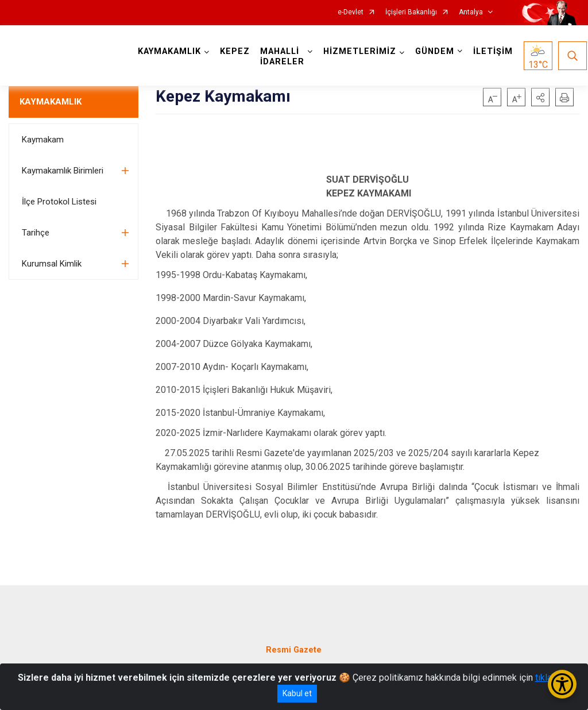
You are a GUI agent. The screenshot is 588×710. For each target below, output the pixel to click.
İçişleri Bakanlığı (411, 12)
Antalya (471, 12)
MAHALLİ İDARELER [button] (282, 57)
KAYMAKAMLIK (51, 102)
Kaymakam (43, 140)
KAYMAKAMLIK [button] (169, 51)
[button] (540, 97)
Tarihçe (36, 233)
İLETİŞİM (493, 51)
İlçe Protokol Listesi (59, 202)
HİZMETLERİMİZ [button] (360, 51)
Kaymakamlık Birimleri (63, 171)
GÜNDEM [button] (435, 51)
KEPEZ (235, 51)
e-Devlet (351, 12)
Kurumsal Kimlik (52, 264)
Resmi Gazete (294, 650)
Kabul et (297, 693)
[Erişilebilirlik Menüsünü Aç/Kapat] (562, 684)
